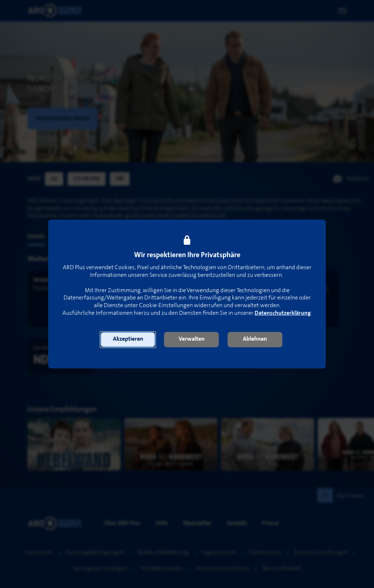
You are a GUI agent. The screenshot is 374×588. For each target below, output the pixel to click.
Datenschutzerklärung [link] (283, 313)
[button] (128, 340)
